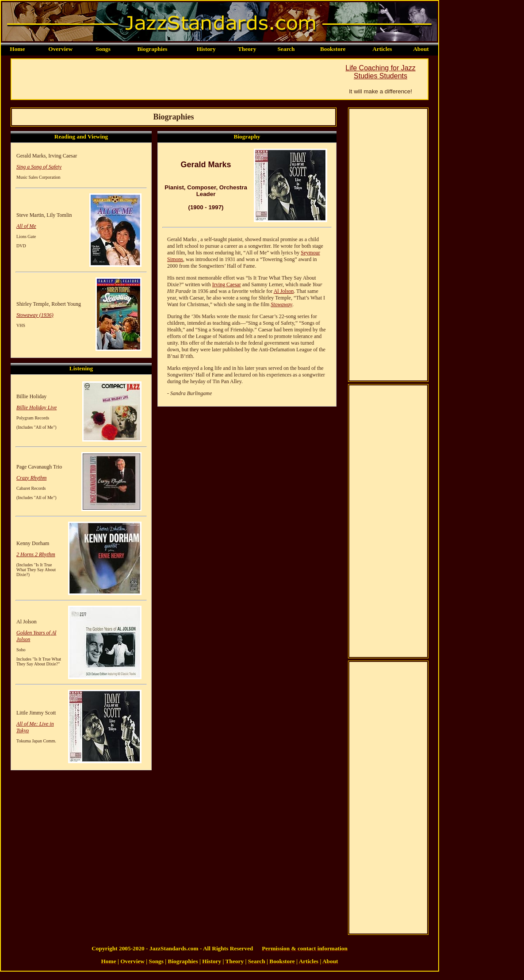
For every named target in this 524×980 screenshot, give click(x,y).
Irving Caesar (227, 284)
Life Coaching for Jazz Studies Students (380, 72)
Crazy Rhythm (31, 478)
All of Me (26, 226)
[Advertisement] (172, 79)
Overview (60, 49)
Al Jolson (284, 291)
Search (286, 49)
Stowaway (281, 304)
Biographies (152, 49)
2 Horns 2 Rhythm (36, 554)
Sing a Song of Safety (39, 167)
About (421, 49)
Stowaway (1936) (35, 315)
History (206, 49)
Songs (103, 49)
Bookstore (333, 49)
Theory (247, 49)
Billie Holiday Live (36, 407)
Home (17, 49)
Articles (382, 49)
